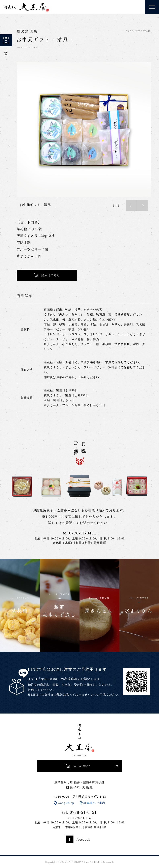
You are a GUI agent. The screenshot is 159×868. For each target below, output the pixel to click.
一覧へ (6, 44)
